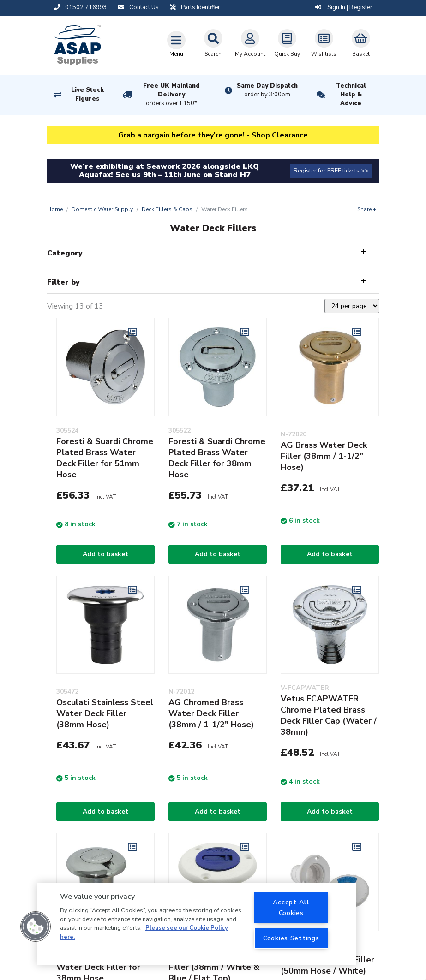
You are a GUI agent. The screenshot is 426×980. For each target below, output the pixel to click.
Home (55, 209)
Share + (367, 209)
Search (213, 43)
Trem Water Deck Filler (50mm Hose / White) (327, 965)
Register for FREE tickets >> (331, 171)
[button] (36, 927)
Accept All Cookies (291, 907)
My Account (250, 43)
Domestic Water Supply (102, 209)
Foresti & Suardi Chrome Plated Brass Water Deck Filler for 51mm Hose (105, 458)
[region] (197, 924)
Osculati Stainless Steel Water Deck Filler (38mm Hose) (105, 713)
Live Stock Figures (87, 94)
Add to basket (105, 554)
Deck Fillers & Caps (167, 209)
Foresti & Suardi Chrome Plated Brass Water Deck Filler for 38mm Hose (217, 458)
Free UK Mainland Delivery (171, 95)
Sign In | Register (344, 7)
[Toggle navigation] (176, 44)
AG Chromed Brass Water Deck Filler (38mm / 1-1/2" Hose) (211, 713)
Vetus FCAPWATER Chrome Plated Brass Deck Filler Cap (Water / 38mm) (329, 715)
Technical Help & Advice (351, 95)
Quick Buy (287, 43)
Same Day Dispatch (267, 90)
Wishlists (324, 43)
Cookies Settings (291, 938)
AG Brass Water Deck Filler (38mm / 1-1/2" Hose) (324, 456)
